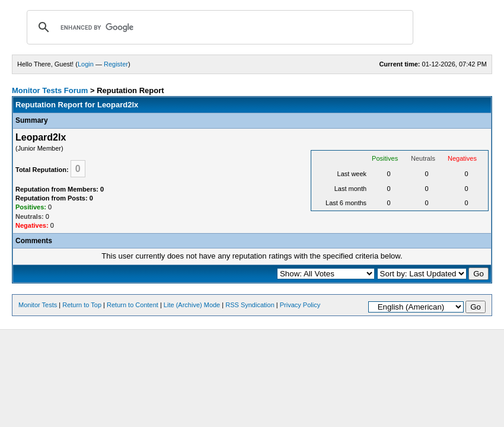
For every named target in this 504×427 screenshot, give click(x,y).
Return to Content (133, 305)
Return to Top (82, 305)
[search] (218, 27)
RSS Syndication (250, 305)
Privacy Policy (300, 305)
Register (116, 64)
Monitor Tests (38, 305)
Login (86, 64)
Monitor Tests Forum (50, 90)
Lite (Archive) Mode (192, 305)
